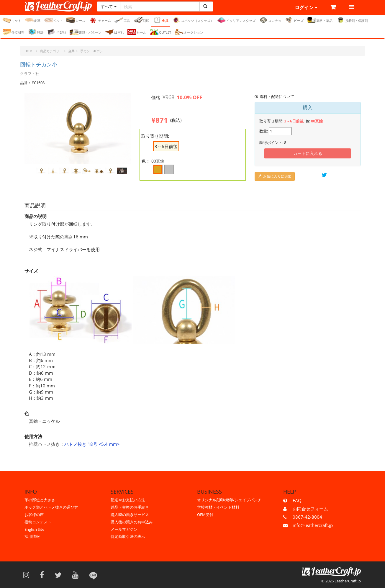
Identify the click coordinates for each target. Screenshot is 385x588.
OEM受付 (205, 515)
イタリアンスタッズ (236, 20)
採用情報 (32, 536)
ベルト (53, 20)
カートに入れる (308, 153)
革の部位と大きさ (40, 500)
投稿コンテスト (38, 522)
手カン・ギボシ (92, 51)
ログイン (306, 7)
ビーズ (294, 20)
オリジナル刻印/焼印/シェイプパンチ (229, 500)
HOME (29, 51)
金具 (161, 20)
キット (12, 20)
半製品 (57, 32)
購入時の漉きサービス (130, 515)
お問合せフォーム (310, 509)
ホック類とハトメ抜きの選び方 (51, 507)
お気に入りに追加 (275, 176)
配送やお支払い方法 (128, 500)
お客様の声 (34, 515)
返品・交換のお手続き (130, 507)
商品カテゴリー (51, 51)
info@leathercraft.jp (313, 525)
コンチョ (270, 20)
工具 (122, 20)
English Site (34, 529)
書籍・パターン (86, 32)
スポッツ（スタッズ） (193, 20)
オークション (189, 32)
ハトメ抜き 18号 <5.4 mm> (92, 444)
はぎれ (114, 32)
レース (76, 20)
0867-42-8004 (307, 517)
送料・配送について (275, 96)
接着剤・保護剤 (352, 20)
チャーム (100, 20)
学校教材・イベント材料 (218, 507)
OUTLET (160, 32)
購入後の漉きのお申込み (132, 522)
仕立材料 (13, 32)
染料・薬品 (320, 20)
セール (137, 32)
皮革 (33, 20)
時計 (36, 32)
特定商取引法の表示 (128, 536)
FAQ (297, 500)
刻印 (141, 20)
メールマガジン (124, 529)
